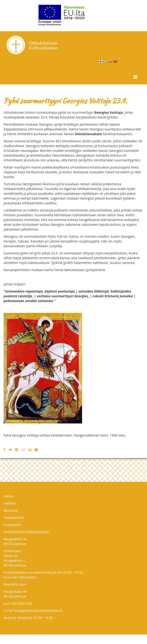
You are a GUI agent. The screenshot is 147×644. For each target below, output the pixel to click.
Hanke (9, 496)
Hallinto (10, 503)
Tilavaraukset (14, 518)
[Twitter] (10, 450)
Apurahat (11, 510)
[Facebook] (5, 450)
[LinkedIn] (16, 450)
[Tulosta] (30, 450)
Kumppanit (12, 525)
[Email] (36, 450)
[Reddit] (23, 450)
